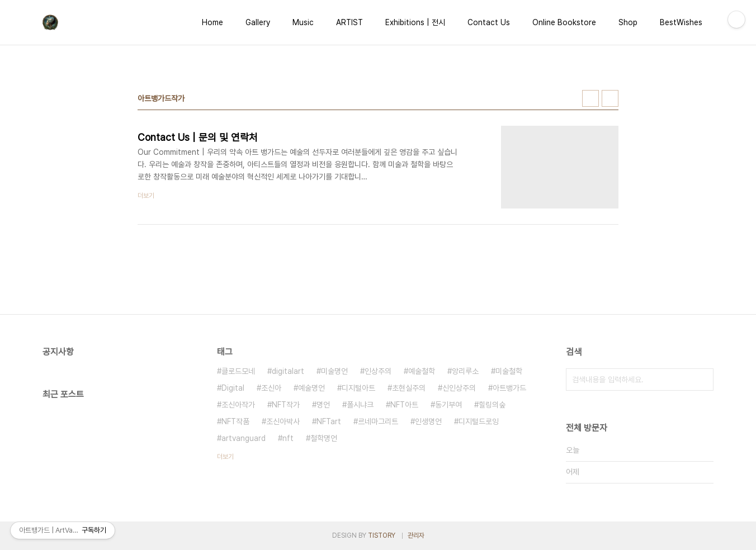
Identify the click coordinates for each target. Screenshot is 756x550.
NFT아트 (404, 405)
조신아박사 (283, 421)
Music (303, 22)
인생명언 (428, 421)
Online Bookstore (564, 22)
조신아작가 (238, 405)
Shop (628, 22)
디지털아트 (358, 388)
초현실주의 (409, 388)
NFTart (329, 421)
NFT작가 (286, 405)
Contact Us (489, 22)
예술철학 (422, 371)
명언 (323, 405)
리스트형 (610, 98)
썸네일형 (590, 98)
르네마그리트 (378, 421)
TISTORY (382, 535)
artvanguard (244, 438)
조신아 (271, 388)
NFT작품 (235, 421)
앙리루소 (465, 371)
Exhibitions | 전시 (415, 22)
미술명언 (334, 371)
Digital (233, 388)
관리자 (416, 535)
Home (212, 22)
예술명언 (311, 388)
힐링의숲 (492, 405)
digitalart (288, 371)
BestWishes (681, 22)
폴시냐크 (360, 405)
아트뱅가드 (509, 388)
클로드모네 (238, 371)
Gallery (258, 22)
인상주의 (378, 371)
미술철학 (509, 371)
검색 (702, 380)
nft (288, 438)
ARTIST (349, 22)
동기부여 (448, 405)
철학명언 (324, 438)
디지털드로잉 (479, 421)
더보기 (225, 457)
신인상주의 (459, 388)
